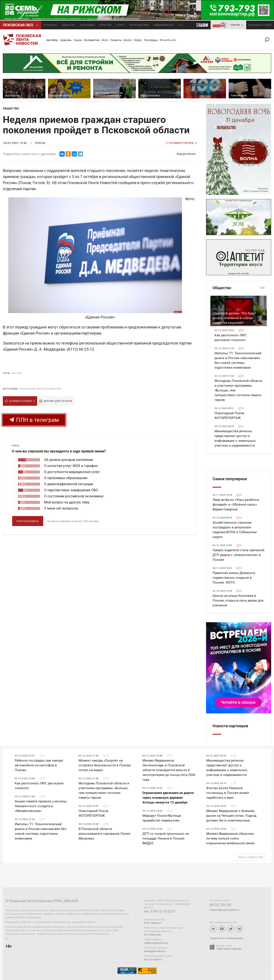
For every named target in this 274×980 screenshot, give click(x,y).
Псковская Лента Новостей (40, 389)
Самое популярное (230, 479)
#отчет (17, 373)
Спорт (120, 25)
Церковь (66, 40)
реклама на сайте (260, 25)
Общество (68, 25)
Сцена (78, 40)
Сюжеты (116, 40)
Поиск (269, 40)
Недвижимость (164, 25)
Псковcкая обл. (18, 25)
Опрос (138, 40)
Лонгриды (151, 40)
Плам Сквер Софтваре (229, 949)
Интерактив (92, 40)
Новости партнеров (230, 726)
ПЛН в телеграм (34, 420)
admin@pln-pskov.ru (155, 951)
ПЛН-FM (235, 25)
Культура (106, 25)
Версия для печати (58, 401)
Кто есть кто (168, 40)
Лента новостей (251, 857)
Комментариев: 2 (22, 401)
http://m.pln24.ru (153, 959)
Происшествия (139, 25)
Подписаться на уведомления (226, 938)
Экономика (87, 25)
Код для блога (186, 154)
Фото (105, 40)
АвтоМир (52, 40)
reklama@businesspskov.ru (225, 910)
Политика (50, 25)
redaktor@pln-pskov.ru (156, 943)
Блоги (128, 40)
